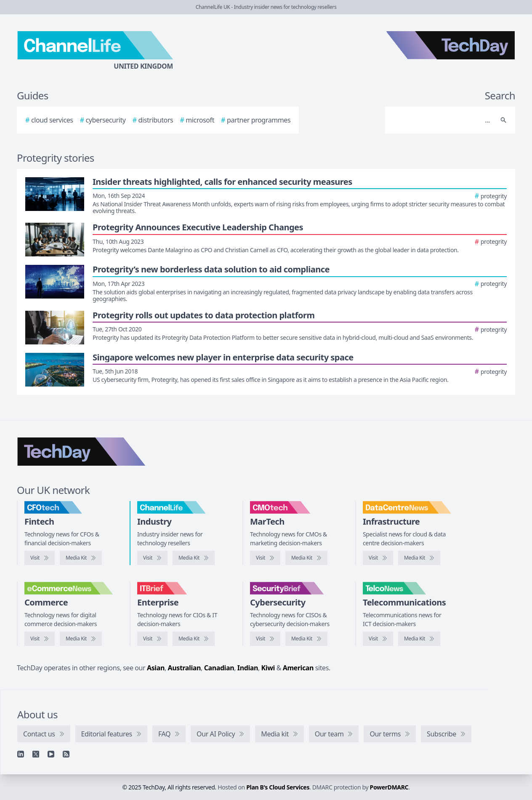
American (298, 668)
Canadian (219, 668)
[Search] (442, 120)
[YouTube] (51, 754)
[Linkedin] (21, 754)
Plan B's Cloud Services (278, 787)
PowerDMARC (389, 787)
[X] (36, 754)
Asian (156, 668)
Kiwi (268, 668)
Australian (184, 668)
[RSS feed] (66, 754)
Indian (248, 668)
